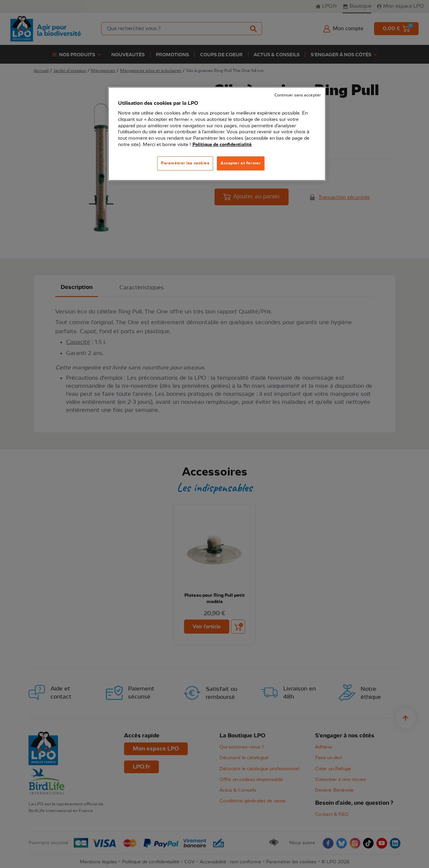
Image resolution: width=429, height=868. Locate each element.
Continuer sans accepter (298, 95)
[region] (217, 134)
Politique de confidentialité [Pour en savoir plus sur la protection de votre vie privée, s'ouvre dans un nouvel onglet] (222, 145)
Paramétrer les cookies (185, 163)
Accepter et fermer (241, 163)
